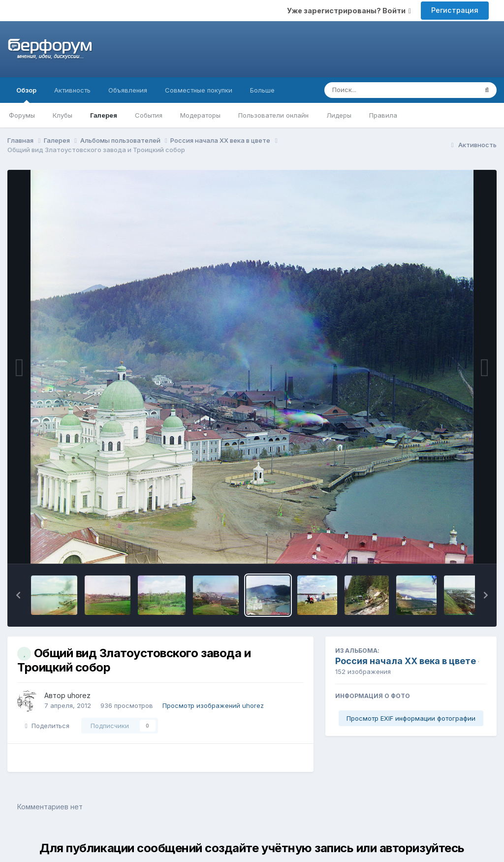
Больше (262, 90)
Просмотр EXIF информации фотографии (411, 718)
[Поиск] (382, 90)
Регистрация (455, 10)
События (149, 115)
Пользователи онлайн (273, 115)
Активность (72, 90)
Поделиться (47, 726)
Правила (383, 115)
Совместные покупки (199, 90)
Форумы (22, 115)
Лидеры (339, 115)
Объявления (128, 90)
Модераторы (200, 115)
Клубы (63, 115)
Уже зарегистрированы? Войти (349, 11)
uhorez (79, 695)
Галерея (104, 115)
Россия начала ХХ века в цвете (406, 661)
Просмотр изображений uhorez (213, 705)
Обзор (26, 95)
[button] (18, 595)
